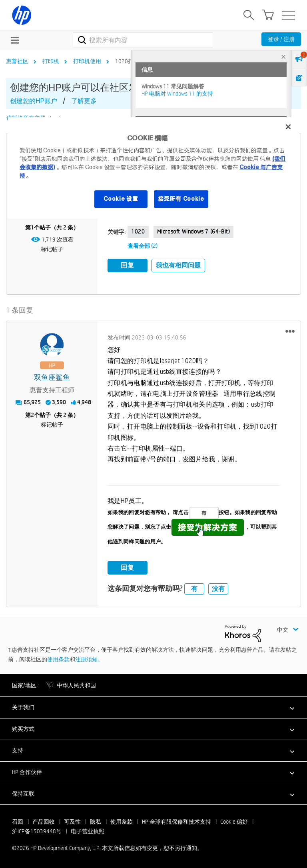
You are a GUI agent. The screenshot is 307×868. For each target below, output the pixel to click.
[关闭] (288, 127)
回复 (128, 265)
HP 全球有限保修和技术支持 (176, 821)
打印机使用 (87, 61)
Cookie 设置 (121, 199)
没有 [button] (218, 588)
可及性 (72, 821)
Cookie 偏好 (234, 821)
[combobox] (143, 40)
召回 (18, 821)
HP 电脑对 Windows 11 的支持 (177, 94)
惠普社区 (17, 61)
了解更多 (84, 101)
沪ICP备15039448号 (37, 831)
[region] (153, 168)
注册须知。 (89, 659)
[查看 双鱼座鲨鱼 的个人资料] (52, 377)
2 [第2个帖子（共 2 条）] (32, 415)
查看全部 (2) (143, 246)
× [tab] (283, 57)
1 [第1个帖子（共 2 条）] (32, 227)
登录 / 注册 (281, 39)
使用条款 (58, 659)
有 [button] (194, 588)
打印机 (51, 61)
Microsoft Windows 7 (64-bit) (194, 231)
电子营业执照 (88, 831)
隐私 (96, 821)
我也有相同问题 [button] (178, 265)
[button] (290, 331)
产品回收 (44, 821)
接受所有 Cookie (181, 199)
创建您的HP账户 (34, 101)
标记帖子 (52, 249)
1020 (138, 231)
